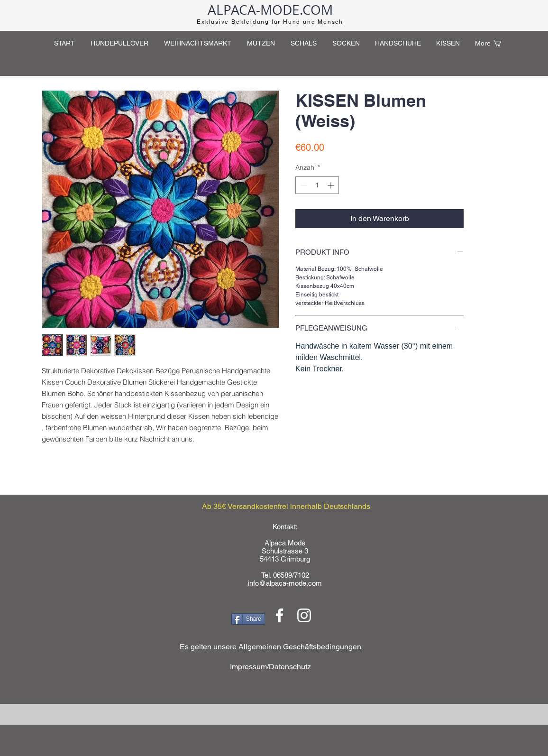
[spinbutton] (317, 185)
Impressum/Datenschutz (270, 667)
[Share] (248, 619)
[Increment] (332, 185)
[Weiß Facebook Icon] (279, 615)
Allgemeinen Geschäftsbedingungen (300, 647)
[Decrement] (303, 185)
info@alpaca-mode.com (285, 583)
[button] (501, 43)
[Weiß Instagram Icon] (304, 615)
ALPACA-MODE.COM (270, 10)
